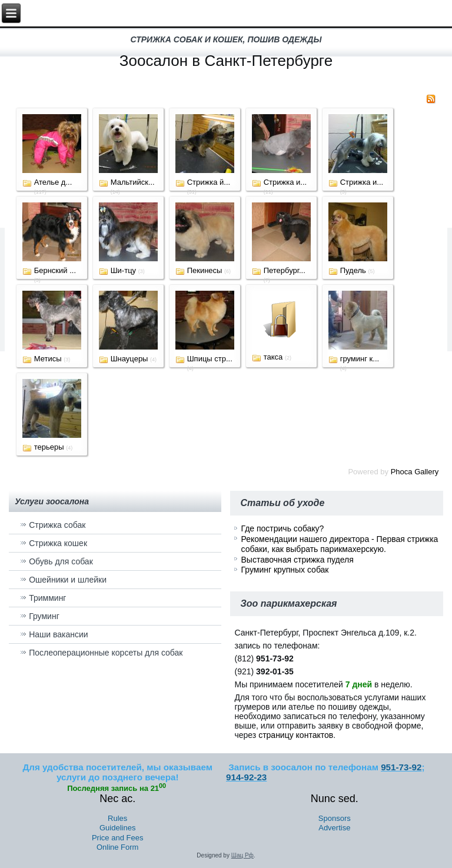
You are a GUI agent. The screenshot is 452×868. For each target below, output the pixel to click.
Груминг (44, 616)
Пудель (353, 270)
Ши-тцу (123, 270)
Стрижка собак (57, 525)
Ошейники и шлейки (68, 580)
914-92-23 (246, 777)
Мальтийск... (133, 182)
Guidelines (117, 828)
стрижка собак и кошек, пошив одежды (226, 39)
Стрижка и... (285, 182)
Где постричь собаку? (282, 528)
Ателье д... (53, 182)
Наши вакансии (59, 634)
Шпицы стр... (210, 359)
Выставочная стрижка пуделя (297, 560)
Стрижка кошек (58, 543)
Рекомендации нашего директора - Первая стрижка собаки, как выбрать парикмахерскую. (339, 544)
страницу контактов (296, 735)
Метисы (48, 359)
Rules (117, 818)
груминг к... (360, 359)
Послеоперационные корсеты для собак (106, 653)
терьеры (49, 447)
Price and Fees (117, 838)
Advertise (334, 828)
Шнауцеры (129, 359)
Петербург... (285, 270)
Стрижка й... (209, 182)
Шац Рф (242, 855)
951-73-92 (401, 767)
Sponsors (335, 818)
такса (273, 357)
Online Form (118, 847)
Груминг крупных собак (285, 570)
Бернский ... (55, 270)
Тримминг (47, 598)
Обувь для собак (61, 561)
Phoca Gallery (415, 472)
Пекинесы (205, 270)
